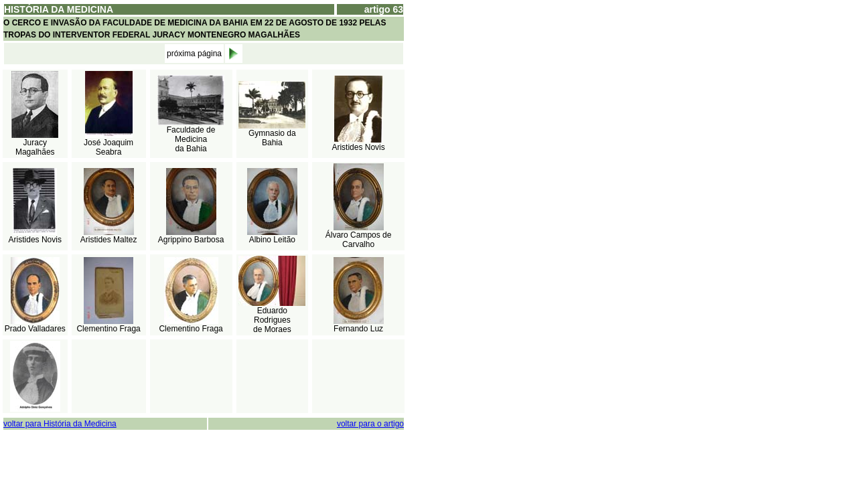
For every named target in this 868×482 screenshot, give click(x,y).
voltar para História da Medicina (60, 424)
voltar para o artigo (370, 424)
